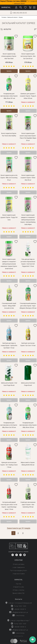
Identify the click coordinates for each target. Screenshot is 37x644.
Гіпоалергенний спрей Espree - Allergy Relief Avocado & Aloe (9, 306)
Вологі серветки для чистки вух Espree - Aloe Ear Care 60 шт (28, 56)
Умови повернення (18, 567)
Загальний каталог (13, 17)
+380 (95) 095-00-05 (20, 13)
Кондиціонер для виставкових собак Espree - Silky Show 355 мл (28, 425)
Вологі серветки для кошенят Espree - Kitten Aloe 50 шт (28, 178)
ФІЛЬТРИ (7, 29)
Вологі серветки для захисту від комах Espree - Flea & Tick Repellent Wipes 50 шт (28, 137)
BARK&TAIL (6, 7)
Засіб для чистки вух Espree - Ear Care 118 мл (28, 344)
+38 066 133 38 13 (20, 627)
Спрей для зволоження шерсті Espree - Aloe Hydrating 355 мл (28, 505)
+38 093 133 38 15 (20, 609)
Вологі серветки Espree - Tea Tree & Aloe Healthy (9, 135)
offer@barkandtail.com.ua (20, 612)
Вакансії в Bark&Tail (19, 593)
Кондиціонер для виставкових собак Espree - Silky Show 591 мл (9, 96)
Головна (4, 17)
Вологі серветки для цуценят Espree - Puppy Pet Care (9, 217)
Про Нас (18, 584)
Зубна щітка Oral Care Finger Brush (28, 384)
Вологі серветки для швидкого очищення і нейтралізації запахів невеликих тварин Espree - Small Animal (9, 264)
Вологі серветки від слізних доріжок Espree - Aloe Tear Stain (9, 56)
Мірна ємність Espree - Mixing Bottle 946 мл (28, 464)
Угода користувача (18, 574)
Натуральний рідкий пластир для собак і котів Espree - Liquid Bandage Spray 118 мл (9, 506)
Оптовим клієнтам (19, 590)
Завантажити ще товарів (19, 528)
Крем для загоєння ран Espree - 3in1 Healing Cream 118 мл (9, 465)
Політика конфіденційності (19, 571)
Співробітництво (18, 587)
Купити (9, 71)
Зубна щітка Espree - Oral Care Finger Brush (9, 384)
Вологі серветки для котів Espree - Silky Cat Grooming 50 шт (9, 178)
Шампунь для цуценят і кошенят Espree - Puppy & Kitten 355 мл (28, 96)
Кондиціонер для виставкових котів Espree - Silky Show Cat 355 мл (9, 425)
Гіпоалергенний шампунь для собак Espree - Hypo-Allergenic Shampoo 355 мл (28, 306)
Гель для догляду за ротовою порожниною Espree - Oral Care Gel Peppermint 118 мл (28, 263)
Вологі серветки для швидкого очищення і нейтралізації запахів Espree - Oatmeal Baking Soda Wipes (28, 220)
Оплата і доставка (19, 564)
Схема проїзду (20, 615)
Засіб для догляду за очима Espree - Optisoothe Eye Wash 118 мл (9, 345)
